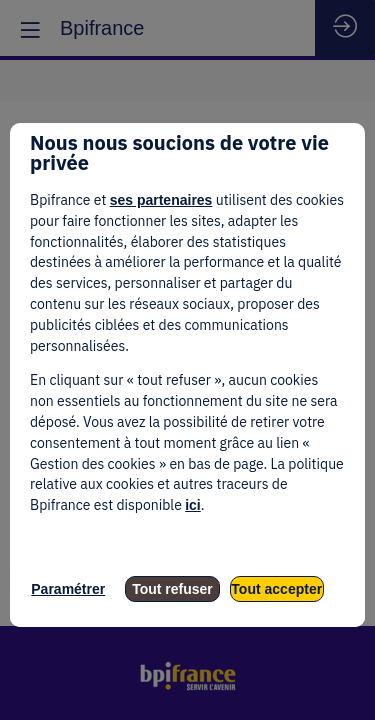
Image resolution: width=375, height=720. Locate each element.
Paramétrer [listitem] (68, 589)
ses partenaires (161, 200)
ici (193, 505)
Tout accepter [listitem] (276, 589)
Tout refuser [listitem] (172, 589)
